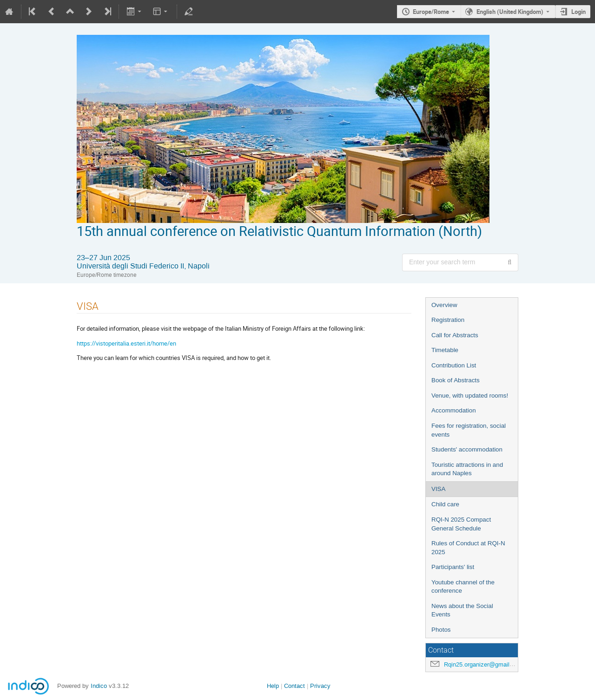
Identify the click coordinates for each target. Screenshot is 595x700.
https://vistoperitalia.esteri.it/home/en (126, 343)
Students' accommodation (467, 449)
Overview (444, 305)
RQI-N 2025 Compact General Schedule (461, 524)
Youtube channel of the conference (463, 587)
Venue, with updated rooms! (470, 396)
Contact (294, 686)
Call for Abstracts (455, 335)
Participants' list (453, 567)
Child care (445, 504)
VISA (438, 489)
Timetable (445, 350)
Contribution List (454, 365)
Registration (448, 320)
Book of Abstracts (456, 380)
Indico (99, 686)
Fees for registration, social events (469, 430)
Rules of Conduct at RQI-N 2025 (468, 548)
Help (273, 686)
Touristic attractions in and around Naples (467, 469)
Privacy (320, 686)
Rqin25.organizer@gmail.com (483, 664)
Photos (441, 630)
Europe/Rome (431, 12)
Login (578, 12)
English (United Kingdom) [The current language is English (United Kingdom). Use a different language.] (510, 12)
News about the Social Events (462, 610)
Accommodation (454, 410)
